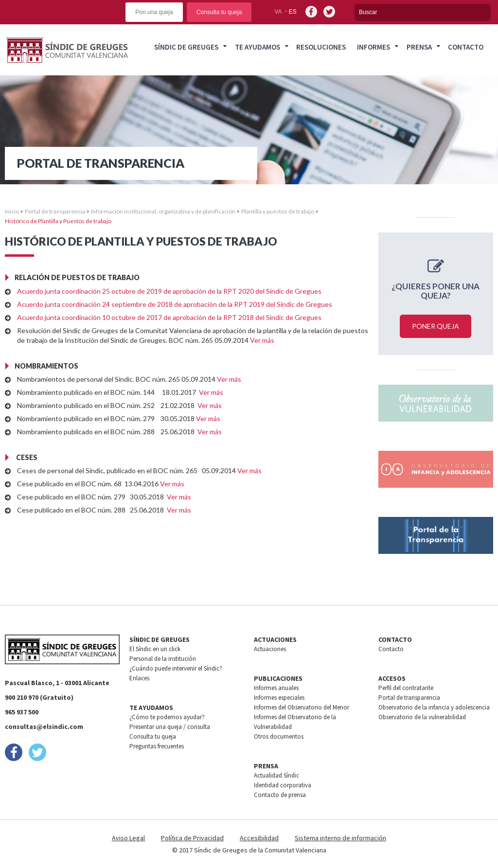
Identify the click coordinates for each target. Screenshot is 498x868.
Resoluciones (321, 47)
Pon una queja (154, 12)
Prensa (419, 47)
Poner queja (436, 326)
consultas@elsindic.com (44, 726)
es (293, 12)
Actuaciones (270, 649)
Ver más (262, 340)
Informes (373, 47)
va (278, 12)
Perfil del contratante (406, 688)
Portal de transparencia (55, 211)
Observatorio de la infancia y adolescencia (434, 707)
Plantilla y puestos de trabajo (278, 211)
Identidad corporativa (283, 785)
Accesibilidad (259, 838)
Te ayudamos (258, 47)
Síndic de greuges (186, 47)
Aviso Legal (128, 838)
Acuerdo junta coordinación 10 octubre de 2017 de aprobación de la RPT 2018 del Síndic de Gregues (169, 317)
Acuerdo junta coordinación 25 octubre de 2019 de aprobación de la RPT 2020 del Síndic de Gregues (169, 291)
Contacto (466, 47)
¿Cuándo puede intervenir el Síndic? (176, 668)
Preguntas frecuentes (157, 746)
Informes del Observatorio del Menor (302, 707)
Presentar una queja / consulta (170, 727)
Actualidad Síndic (276, 775)
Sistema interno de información (340, 838)
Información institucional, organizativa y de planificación (163, 211)
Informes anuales (276, 688)
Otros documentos (279, 736)
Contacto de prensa (280, 795)
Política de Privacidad (192, 838)
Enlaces (139, 678)
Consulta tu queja (219, 12)
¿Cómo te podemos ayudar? (167, 717)
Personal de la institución (163, 659)
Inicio (12, 211)
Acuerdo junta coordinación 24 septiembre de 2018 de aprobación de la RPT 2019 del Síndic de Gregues (175, 304)
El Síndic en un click (155, 649)
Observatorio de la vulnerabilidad (422, 717)
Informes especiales (279, 698)
